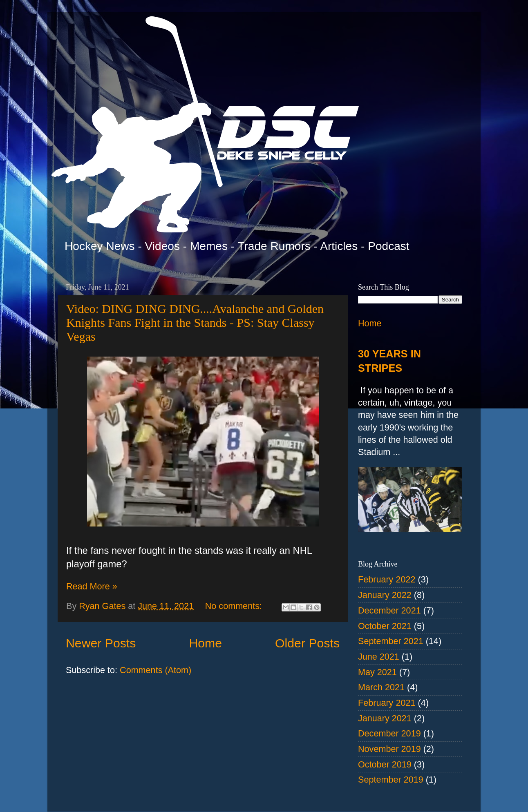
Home (205, 643)
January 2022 (385, 595)
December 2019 (389, 733)
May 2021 (377, 672)
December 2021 (389, 610)
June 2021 (379, 657)
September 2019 (391, 780)
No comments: (235, 606)
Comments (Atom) (155, 670)
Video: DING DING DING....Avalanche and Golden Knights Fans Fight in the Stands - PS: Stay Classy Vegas (195, 322)
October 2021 (385, 626)
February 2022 (387, 579)
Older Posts (307, 643)
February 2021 (387, 703)
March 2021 (381, 687)
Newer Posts (101, 643)
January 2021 (385, 718)
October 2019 (385, 764)
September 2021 (391, 641)
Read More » (92, 586)
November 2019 (389, 749)
